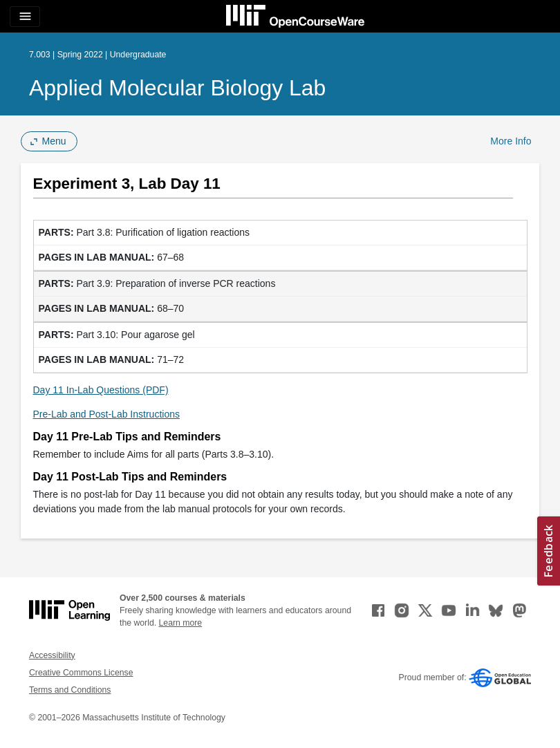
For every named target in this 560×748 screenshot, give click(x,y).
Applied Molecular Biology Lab (177, 88)
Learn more (181, 623)
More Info (511, 141)
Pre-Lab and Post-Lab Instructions (106, 414)
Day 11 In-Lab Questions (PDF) (101, 390)
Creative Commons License (81, 673)
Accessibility (52, 655)
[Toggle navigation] (25, 17)
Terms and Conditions (70, 690)
